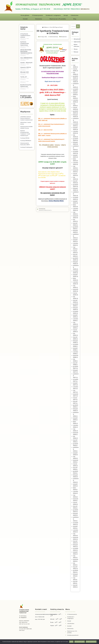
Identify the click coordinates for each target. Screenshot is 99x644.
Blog (75, 19)
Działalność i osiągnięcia (53, 15)
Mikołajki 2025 (25, 72)
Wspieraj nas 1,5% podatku (58, 19)
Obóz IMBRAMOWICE (26, 58)
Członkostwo (75, 15)
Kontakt (25, 19)
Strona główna (25, 15)
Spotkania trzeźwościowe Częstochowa (25, 43)
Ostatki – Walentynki (26, 63)
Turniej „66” (24, 77)
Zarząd (66, 15)
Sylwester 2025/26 (26, 67)
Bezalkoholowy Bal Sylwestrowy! (26, 86)
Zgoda (71, 642)
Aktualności (64, 37)
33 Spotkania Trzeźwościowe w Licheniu (25, 35)
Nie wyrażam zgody (80, 642)
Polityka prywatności (91, 642)
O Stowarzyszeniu (37, 15)
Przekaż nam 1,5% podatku (26, 97)
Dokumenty (39, 19)
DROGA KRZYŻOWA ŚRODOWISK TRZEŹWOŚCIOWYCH (26, 51)
